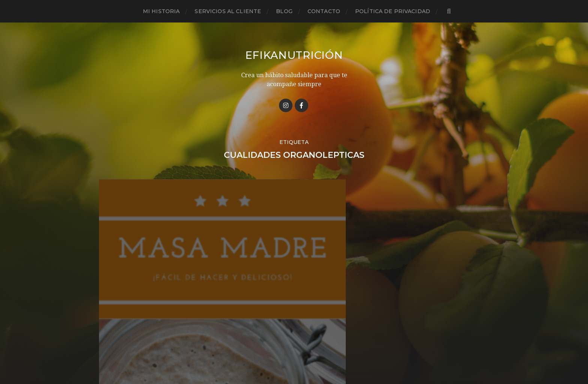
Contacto (324, 11)
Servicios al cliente (228, 11)
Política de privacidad (393, 11)
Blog (284, 11)
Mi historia (161, 11)
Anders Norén (307, 351)
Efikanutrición (294, 55)
